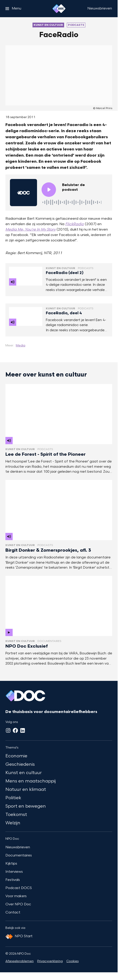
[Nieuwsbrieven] (100, 9)
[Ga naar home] (59, 9)
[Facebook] (15, 730)
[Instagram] (8, 730)
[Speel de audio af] (49, 190)
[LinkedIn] (23, 730)
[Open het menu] (13, 9)
